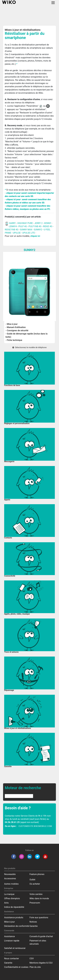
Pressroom (35, 903)
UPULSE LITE (29, 233)
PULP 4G (23, 226)
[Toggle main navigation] (53, 3)
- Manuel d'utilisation (16, 327)
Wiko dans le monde (39, 898)
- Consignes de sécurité (17, 330)
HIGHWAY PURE (25, 223)
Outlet (32, 880)
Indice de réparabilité (14, 907)
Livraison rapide (12, 941)
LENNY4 (13, 226)
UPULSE (17, 233)
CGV (32, 958)
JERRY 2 (39, 223)
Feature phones (37, 874)
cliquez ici (35, 236)
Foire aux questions (39, 917)
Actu (6, 903)
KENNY (48, 223)
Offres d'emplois (12, 898)
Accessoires (10, 879)
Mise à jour (9, 922)
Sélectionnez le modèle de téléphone (29, 348)
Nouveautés (10, 874)
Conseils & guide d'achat (41, 936)
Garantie (34, 926)
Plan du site (35, 967)
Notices (33, 922)
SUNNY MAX (26, 230)
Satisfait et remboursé (15, 948)
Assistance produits (14, 917)
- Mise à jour (12, 324)
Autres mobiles (11, 884)
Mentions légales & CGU (41, 963)
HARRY (12, 223)
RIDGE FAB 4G (11, 230)
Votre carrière (36, 894)
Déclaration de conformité (17, 926)
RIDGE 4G (48, 226)
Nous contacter (12, 958)
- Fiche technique (14, 340)
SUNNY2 (38, 230)
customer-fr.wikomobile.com (35, 826)
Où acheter (35, 884)
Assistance (9, 936)
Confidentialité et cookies (16, 967)
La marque (9, 894)
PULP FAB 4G (35, 226)
